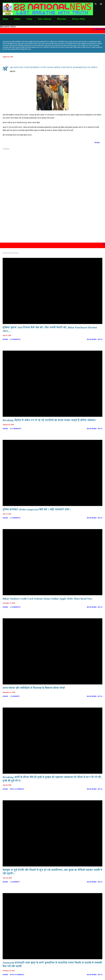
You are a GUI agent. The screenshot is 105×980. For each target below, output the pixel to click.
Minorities (62, 19)
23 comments (16, 429)
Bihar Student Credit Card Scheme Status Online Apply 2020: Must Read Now (47, 599)
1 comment (15, 696)
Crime (29, 19)
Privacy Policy (79, 19)
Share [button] (97, 143)
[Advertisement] (52, 224)
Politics (17, 19)
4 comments (15, 339)
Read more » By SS (95, 339)
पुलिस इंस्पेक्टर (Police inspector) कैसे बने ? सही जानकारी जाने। (37, 509)
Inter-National (45, 19)
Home (5, 19)
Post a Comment (17, 789)
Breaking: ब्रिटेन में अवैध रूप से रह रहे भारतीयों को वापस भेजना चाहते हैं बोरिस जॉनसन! (49, 420)
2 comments (15, 518)
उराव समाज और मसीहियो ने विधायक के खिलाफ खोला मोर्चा (34, 688)
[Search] (96, 4)
